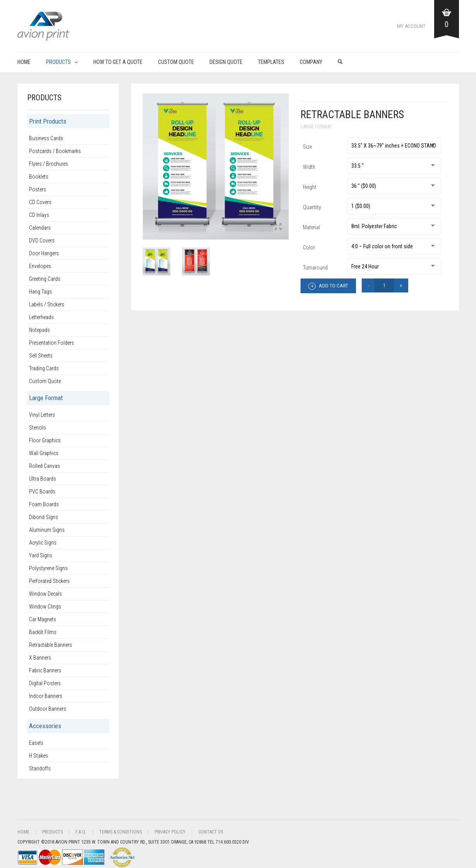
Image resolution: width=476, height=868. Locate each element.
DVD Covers (42, 241)
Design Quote (226, 62)
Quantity (312, 207)
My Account (411, 26)
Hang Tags (40, 292)
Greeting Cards (45, 279)
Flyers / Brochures (49, 164)
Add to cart (328, 286)
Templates (271, 62)
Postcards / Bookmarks (55, 151)
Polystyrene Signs (48, 568)
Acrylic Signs (43, 543)
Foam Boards (44, 504)
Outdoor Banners (48, 709)
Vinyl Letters (42, 415)
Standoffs (40, 768)
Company (311, 62)
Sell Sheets (41, 356)
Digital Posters (45, 683)
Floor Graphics (45, 440)
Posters (38, 189)
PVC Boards (42, 492)
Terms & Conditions (120, 832)
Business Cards (46, 138)
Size (307, 147)
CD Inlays (39, 215)
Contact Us (211, 832)
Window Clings (45, 607)
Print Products (48, 121)
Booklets (39, 177)
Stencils (38, 428)
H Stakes (39, 756)
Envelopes (40, 266)
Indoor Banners (46, 696)
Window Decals (46, 594)
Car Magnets (43, 619)
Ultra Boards (43, 479)
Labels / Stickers (47, 304)
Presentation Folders (52, 343)
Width (309, 167)
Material (311, 227)
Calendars (40, 228)
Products (58, 62)
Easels (36, 743)
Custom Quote (176, 62)
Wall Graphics (44, 453)
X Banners (40, 658)
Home (24, 62)
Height (310, 187)
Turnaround (315, 268)
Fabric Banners (45, 670)
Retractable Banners (51, 645)
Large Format (316, 126)
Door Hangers (44, 253)
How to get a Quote (118, 62)
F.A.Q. (81, 832)
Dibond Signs (44, 517)
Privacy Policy (170, 832)
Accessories (45, 726)
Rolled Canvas (45, 466)
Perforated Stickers (49, 581)
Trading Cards (44, 368)
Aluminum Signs (47, 530)
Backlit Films (43, 632)
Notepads (40, 330)
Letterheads (41, 317)
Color (309, 248)
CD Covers (40, 202)
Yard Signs (41, 555)
